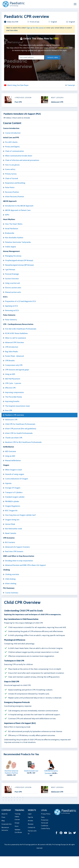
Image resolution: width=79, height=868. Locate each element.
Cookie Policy (46, 840)
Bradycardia (10, 237)
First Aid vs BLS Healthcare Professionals (21, 334)
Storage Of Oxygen (13, 497)
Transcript (71, 86)
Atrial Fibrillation (12, 232)
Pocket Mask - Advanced (14, 362)
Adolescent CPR (11, 427)
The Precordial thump (14, 404)
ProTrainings (26, 856)
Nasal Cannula (11, 544)
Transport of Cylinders (14, 502)
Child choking (10, 590)
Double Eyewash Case (31, 782)
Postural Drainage (12, 278)
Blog (3, 832)
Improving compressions (14, 400)
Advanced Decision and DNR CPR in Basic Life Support (26, 576)
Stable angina (10, 251)
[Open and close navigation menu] (75, 4)
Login (30, 826)
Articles (30, 832)
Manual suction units (13, 297)
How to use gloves (12, 167)
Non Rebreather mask (14, 539)
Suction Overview (12, 283)
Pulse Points (10, 190)
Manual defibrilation (13, 469)
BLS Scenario (10, 553)
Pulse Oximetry (11, 325)
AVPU (7, 218)
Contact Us (31, 839)
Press (3, 829)
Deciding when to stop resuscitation (19, 572)
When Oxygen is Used (13, 479)
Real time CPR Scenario (14, 562)
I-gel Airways (10, 274)
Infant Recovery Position (15, 199)
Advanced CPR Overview (15, 348)
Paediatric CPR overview (15, 423)
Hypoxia (8, 493)
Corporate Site (7, 836)
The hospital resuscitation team (17, 413)
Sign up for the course (35, 28)
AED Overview (11, 460)
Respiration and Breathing (15, 185)
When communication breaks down (19, 157)
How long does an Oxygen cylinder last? (21, 525)
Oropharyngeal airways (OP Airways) (19, 264)
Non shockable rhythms (14, 241)
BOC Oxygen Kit (11, 521)
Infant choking (11, 595)
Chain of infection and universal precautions (22, 162)
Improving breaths (12, 409)
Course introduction (13, 134)
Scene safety (10, 171)
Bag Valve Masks (12, 358)
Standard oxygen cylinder (15, 507)
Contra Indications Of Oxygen (17, 488)
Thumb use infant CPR (14, 446)
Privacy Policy (46, 826)
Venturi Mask (10, 534)
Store (17, 838)
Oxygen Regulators (13, 516)
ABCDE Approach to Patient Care (18, 213)
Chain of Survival (12, 181)
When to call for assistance (16, 344)
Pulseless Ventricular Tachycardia (18, 246)
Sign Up (30, 829)
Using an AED (10, 381)
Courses (17, 831)
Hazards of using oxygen (15, 483)
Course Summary (12, 604)
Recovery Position (12, 195)
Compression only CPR (14, 372)
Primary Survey (11, 176)
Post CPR (9, 418)
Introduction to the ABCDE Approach (19, 209)
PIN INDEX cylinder (12, 511)
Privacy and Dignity (12, 148)
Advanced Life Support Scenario (17, 558)
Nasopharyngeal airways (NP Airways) (19, 269)
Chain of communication (15, 153)
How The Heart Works (14, 227)
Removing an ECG (12, 316)
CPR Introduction (12, 353)
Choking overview (12, 586)
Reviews (31, 836)
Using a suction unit (13, 288)
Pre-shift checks (11, 143)
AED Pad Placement (13, 386)
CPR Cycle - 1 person (13, 390)
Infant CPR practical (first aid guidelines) (21, 437)
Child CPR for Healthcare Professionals (20, 432)
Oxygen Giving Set (12, 530)
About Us (4, 826)
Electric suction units (13, 292)
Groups (17, 835)
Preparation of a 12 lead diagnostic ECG (20, 306)
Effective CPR (10, 395)
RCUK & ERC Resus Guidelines (16, 339)
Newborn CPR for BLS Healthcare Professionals (23, 451)
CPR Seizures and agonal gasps (17, 376)
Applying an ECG (11, 311)
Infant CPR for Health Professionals (19, 441)
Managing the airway (13, 260)
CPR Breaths (10, 367)
